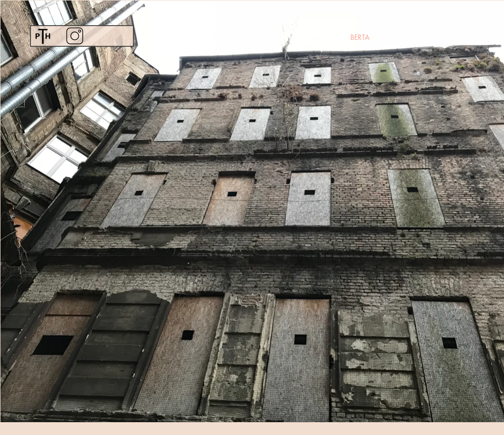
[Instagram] (75, 36)
